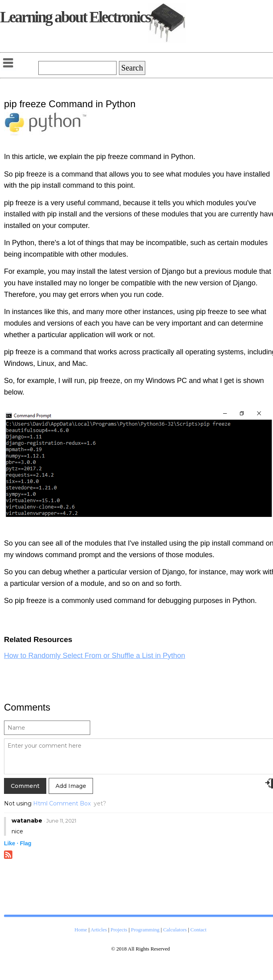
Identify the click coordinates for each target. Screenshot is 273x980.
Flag (26, 843)
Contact (198, 930)
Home (81, 930)
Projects (119, 930)
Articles (99, 930)
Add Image (71, 786)
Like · (11, 843)
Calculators (175, 930)
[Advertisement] (68, 893)
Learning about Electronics (75, 17)
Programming (145, 930)
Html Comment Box (62, 803)
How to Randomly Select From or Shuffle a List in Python (95, 656)
